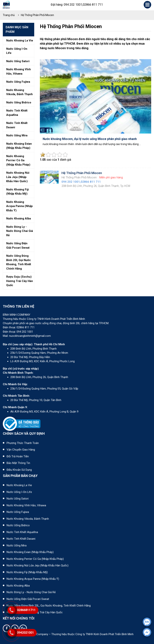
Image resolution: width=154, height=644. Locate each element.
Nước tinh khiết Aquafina (22, 532)
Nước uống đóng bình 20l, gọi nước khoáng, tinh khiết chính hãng (19, 262)
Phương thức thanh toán (23, 443)
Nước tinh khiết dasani (17, 125)
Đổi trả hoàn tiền (18, 456)
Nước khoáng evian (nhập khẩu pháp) (19, 146)
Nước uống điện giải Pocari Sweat (28, 599)
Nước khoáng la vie (20, 40)
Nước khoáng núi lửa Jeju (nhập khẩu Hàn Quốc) (38, 565)
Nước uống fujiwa (18, 82)
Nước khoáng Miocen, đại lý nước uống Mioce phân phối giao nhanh (90, 139)
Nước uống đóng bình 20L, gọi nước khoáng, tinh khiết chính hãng (49, 606)
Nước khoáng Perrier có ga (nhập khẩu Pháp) (35, 559)
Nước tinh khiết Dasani (21, 539)
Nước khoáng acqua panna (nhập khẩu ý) (19, 206)
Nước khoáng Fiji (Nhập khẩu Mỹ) (27, 572)
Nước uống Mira (17, 545)
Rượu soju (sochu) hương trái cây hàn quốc (20, 281)
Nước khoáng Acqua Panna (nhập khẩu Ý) (33, 579)
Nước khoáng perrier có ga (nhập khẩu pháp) (18, 160)
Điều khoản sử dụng (19, 470)
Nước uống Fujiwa (18, 512)
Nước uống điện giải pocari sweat (18, 246)
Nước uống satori (18, 61)
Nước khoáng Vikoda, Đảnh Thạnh (28, 519)
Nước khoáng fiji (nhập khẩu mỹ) (17, 192)
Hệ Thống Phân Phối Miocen (37, 15)
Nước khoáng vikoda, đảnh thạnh (19, 92)
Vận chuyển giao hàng (21, 450)
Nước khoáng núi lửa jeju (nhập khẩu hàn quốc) (18, 177)
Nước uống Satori (18, 499)
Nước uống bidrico (19, 102)
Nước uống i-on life (17, 51)
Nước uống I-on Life (19, 492)
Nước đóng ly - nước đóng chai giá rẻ (20, 231)
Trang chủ (9, 15)
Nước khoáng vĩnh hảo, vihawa (19, 71)
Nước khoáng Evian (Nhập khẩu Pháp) (30, 552)
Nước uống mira (17, 135)
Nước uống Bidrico (18, 525)
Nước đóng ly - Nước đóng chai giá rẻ (31, 592)
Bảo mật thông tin (18, 463)
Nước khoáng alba (19, 218)
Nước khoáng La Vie (19, 485)
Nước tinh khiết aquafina (17, 113)
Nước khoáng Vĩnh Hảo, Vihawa (26, 505)
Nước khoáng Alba (18, 586)
